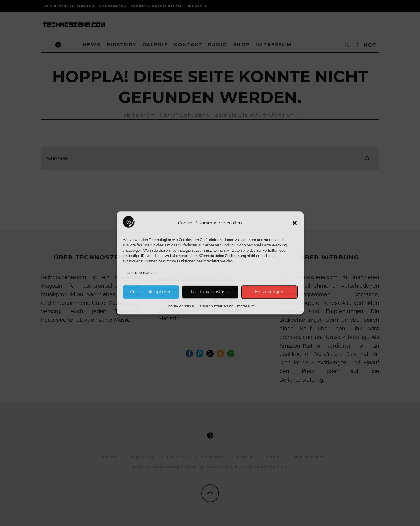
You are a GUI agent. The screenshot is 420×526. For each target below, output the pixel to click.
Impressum (245, 306)
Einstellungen (269, 292)
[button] (295, 223)
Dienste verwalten (141, 273)
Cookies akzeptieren (151, 292)
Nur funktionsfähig (210, 292)
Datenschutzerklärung (215, 306)
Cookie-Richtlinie (180, 306)
